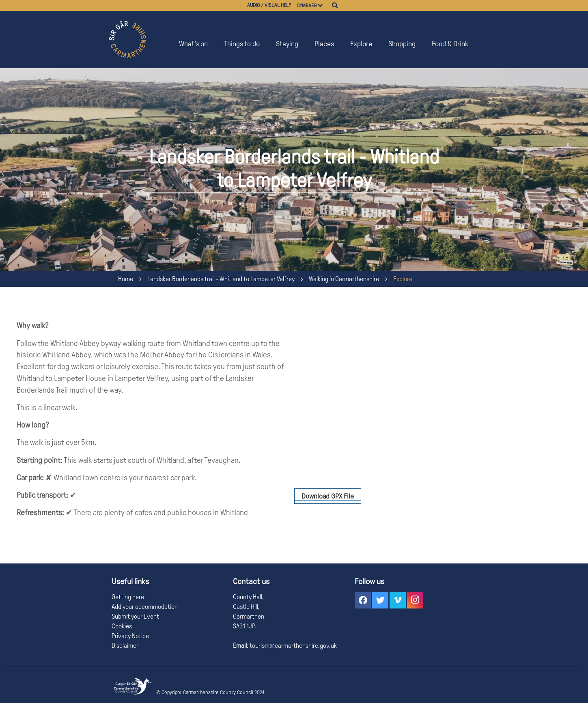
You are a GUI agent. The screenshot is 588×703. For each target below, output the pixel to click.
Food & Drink (450, 44)
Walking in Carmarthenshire (344, 279)
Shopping (402, 44)
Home (126, 279)
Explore (361, 44)
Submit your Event (135, 616)
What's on (193, 44)
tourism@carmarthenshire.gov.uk (293, 646)
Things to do (242, 44)
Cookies (122, 626)
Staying (287, 44)
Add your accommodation (145, 607)
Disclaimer (125, 646)
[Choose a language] (324, 5)
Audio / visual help (269, 5)
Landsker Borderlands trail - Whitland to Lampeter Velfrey (221, 279)
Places (324, 44)
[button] (363, 600)
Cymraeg (307, 6)
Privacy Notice (130, 636)
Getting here (128, 597)
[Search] (335, 5)
